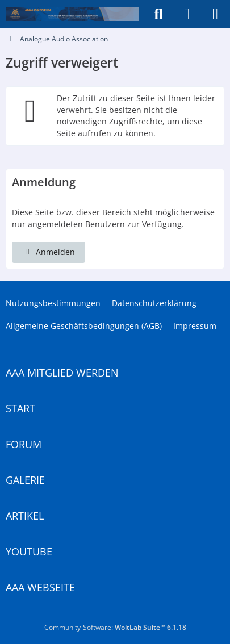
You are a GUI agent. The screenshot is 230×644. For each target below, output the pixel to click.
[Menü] (215, 14)
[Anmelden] (187, 14)
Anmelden (49, 252)
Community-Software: (115, 627)
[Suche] (158, 14)
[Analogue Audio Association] (72, 14)
